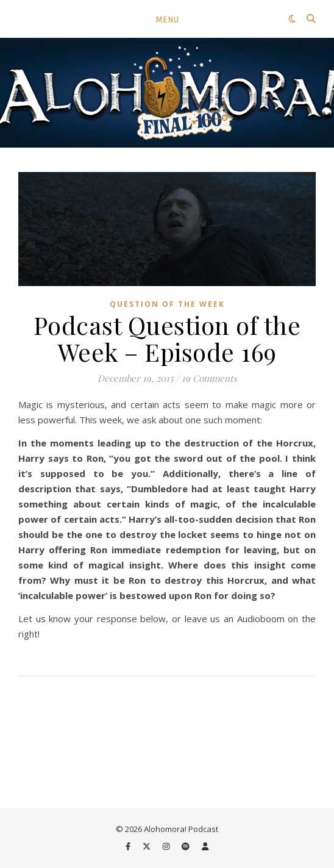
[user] (205, 847)
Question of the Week (167, 304)
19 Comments (209, 378)
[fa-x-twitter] (147, 847)
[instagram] (167, 847)
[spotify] (187, 847)
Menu (167, 19)
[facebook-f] (129, 847)
